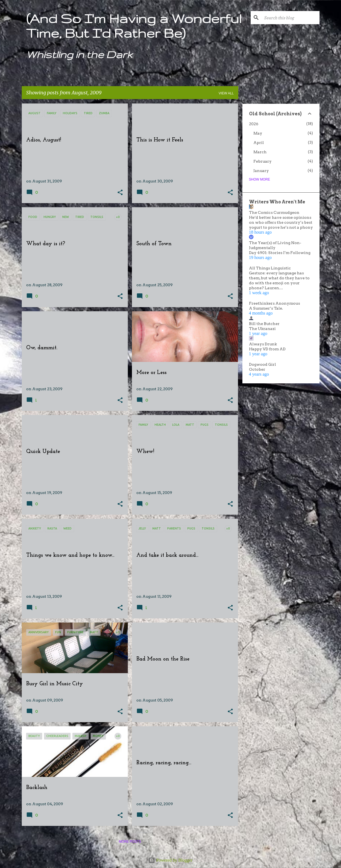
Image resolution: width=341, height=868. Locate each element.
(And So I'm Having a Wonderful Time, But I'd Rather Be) (134, 26)
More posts (130, 842)
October (257, 369)
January (261, 171)
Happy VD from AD (267, 349)
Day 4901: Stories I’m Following (280, 253)
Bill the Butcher (264, 324)
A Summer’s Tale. (266, 308)
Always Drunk (263, 344)
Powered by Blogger (170, 860)
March (260, 152)
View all (226, 93)
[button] (120, 193)
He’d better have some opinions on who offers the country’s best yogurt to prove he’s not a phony (281, 222)
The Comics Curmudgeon (274, 212)
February (262, 161)
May (258, 133)
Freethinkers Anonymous (274, 303)
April (259, 143)
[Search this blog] (291, 18)
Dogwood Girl (262, 364)
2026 (254, 124)
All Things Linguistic (270, 268)
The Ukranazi (262, 329)
